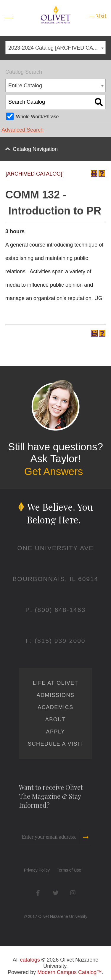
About (56, 719)
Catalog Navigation (35, 149)
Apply (55, 732)
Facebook (38, 893)
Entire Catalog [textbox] (25, 86)
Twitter (55, 893)
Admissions (55, 695)
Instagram (73, 893)
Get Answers (54, 471)
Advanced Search (22, 130)
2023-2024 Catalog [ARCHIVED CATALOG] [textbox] (57, 48)
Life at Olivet (55, 683)
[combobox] (55, 48)
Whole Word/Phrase (37, 116)
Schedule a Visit (55, 744)
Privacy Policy (37, 870)
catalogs (30, 960)
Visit (101, 16)
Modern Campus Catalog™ (70, 972)
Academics (55, 707)
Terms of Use (69, 870)
